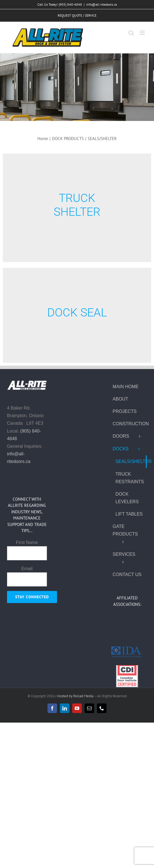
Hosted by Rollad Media (75, 696)
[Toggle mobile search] (131, 33)
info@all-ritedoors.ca (102, 4)
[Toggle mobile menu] (143, 33)
